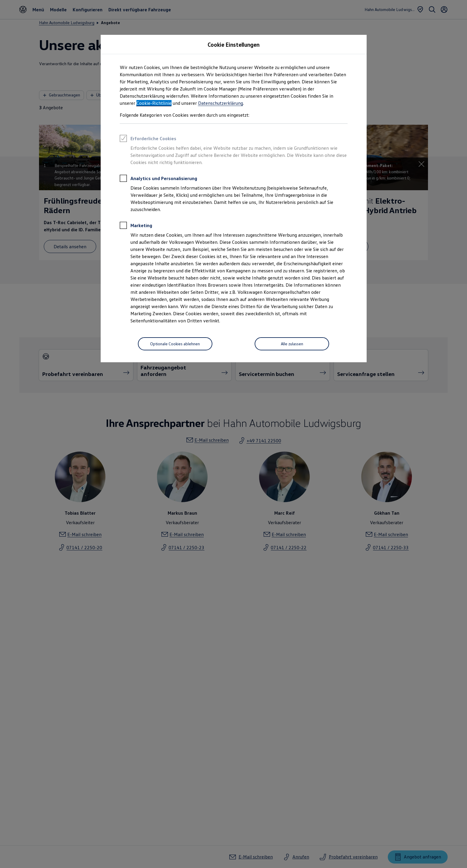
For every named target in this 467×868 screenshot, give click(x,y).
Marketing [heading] (136, 226)
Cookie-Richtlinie (154, 103)
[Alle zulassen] (292, 344)
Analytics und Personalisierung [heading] (158, 179)
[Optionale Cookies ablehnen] (175, 344)
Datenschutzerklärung (221, 103)
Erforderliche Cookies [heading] (148, 139)
